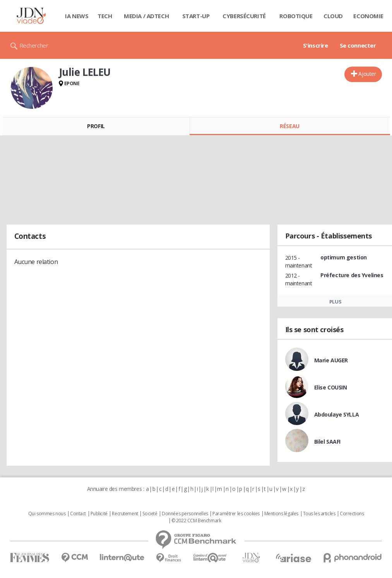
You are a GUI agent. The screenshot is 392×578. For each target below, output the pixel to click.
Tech (105, 16)
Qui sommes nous (47, 514)
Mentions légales (281, 514)
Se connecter (358, 45)
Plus (335, 302)
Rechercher (34, 45)
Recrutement (125, 514)
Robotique (296, 16)
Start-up (196, 16)
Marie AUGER (331, 360)
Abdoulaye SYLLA (337, 414)
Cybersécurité (244, 16)
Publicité (99, 514)
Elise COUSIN (331, 387)
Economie (368, 16)
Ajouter (367, 74)
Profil (96, 126)
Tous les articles (319, 514)
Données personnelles (185, 514)
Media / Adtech (146, 16)
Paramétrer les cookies (236, 514)
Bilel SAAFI (327, 442)
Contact (78, 514)
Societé (150, 514)
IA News (77, 16)
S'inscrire (316, 45)
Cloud (333, 16)
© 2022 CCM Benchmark (196, 521)
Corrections (352, 514)
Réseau (289, 126)
